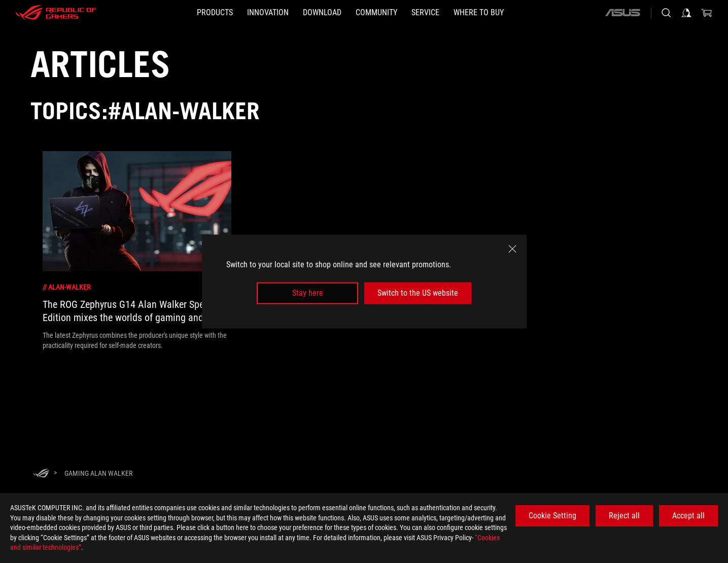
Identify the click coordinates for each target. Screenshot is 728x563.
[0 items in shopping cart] (707, 13)
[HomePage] (41, 474)
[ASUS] (622, 13)
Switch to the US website (418, 293)
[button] (215, 13)
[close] (512, 249)
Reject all (624, 516)
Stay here (308, 293)
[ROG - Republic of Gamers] (56, 13)
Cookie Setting (552, 516)
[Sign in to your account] (686, 13)
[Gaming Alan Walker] (98, 473)
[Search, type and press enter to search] (666, 13)
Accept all (688, 516)
